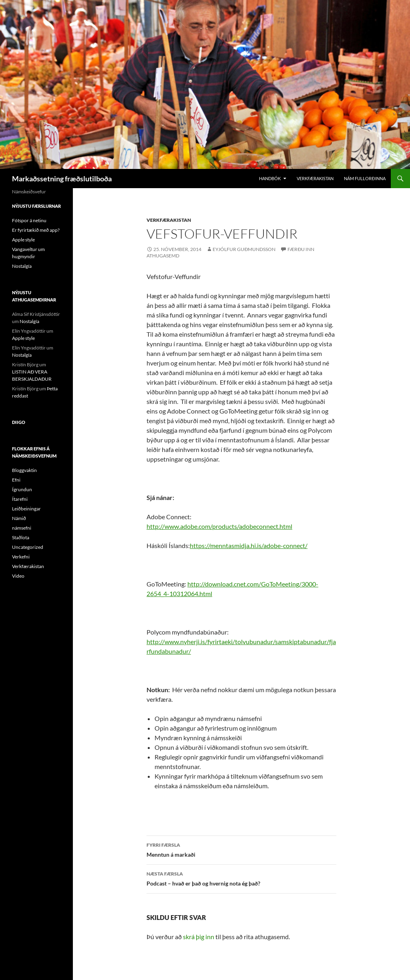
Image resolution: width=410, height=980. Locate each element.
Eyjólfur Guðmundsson (244, 249)
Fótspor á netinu (29, 220)
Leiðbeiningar (26, 509)
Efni (16, 480)
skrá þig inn (199, 937)
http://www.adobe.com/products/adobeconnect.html (219, 526)
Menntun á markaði (241, 849)
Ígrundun (22, 489)
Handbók (270, 178)
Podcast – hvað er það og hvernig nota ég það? (241, 878)
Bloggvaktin (24, 470)
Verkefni (21, 557)
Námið (19, 518)
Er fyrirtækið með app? (36, 230)
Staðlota (21, 537)
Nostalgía (22, 266)
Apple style (23, 240)
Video (18, 576)
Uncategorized (28, 547)
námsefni (22, 528)
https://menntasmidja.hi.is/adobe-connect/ (249, 545)
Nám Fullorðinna (365, 178)
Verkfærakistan (315, 178)
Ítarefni (20, 499)
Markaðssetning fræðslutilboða (62, 179)
